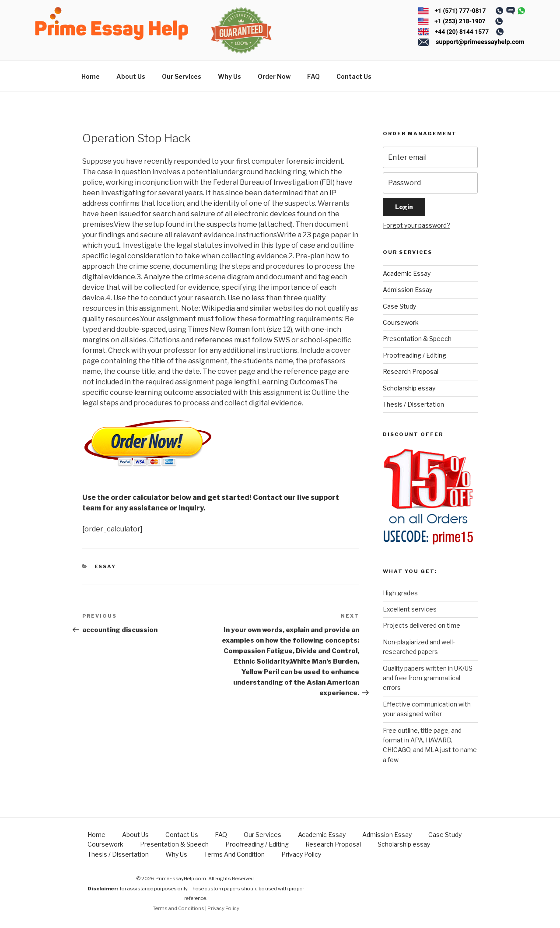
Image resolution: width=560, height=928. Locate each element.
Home (91, 76)
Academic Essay (407, 273)
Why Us (229, 76)
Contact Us (354, 76)
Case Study (399, 306)
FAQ (313, 76)
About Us (131, 76)
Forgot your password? (416, 225)
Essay (105, 566)
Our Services (182, 76)
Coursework (401, 322)
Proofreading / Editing (415, 355)
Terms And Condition (234, 854)
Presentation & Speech (417, 339)
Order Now (274, 76)
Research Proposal (411, 371)
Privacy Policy (301, 854)
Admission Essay (408, 290)
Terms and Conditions (178, 908)
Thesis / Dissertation (413, 404)
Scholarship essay (409, 388)
